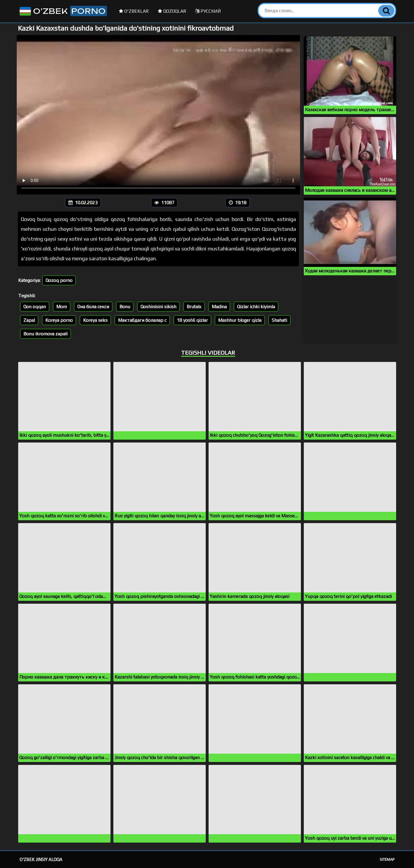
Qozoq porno (59, 280)
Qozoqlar (172, 11)
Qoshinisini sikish (158, 307)
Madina (219, 307)
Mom (62, 307)
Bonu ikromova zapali (45, 334)
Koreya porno (59, 320)
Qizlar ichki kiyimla (256, 307)
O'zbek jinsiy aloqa (41, 859)
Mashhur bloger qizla (240, 320)
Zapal (29, 320)
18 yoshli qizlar (192, 320)
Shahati (279, 320)
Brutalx (194, 307)
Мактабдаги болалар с (142, 320)
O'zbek (63, 11)
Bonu (125, 307)
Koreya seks (95, 320)
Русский (208, 11)
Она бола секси (93, 307)
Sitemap (387, 859)
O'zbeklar (134, 11)
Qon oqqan (35, 307)
